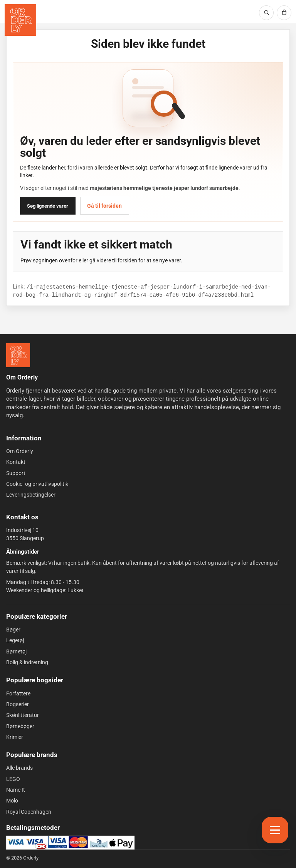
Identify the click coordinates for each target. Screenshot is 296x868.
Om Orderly (20, 451)
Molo (12, 801)
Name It (16, 790)
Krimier (15, 737)
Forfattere (18, 693)
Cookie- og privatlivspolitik (37, 484)
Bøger (13, 630)
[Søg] (266, 13)
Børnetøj (16, 651)
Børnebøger (20, 726)
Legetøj (15, 640)
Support (16, 473)
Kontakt (16, 462)
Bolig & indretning (27, 662)
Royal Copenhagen (29, 811)
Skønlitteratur (23, 715)
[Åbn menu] (275, 830)
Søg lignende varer (48, 206)
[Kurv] (284, 13)
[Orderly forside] (20, 20)
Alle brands (19, 768)
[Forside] (18, 355)
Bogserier (18, 704)
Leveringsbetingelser (31, 495)
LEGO (13, 779)
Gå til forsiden (104, 206)
